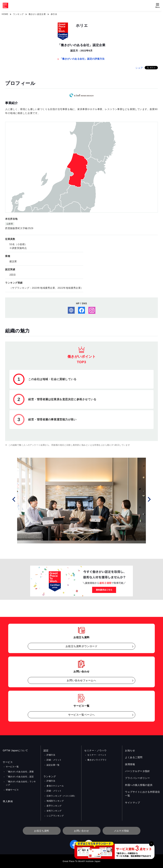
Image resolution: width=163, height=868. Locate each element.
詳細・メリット (54, 760)
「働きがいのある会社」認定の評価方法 (82, 59)
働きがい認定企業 (37, 14)
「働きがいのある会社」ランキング (21, 783)
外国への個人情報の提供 (139, 785)
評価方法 (51, 755)
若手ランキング (54, 806)
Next (149, 499)
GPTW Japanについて (15, 750)
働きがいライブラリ (97, 760)
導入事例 (8, 801)
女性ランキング (54, 811)
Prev (14, 499)
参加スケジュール (55, 786)
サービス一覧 (12, 767)
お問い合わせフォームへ (81, 680)
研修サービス (12, 790)
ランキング (18, 14)
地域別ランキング (55, 801)
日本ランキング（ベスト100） (61, 796)
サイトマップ (132, 803)
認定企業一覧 (53, 765)
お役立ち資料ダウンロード (82, 646)
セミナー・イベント (97, 755)
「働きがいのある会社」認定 (20, 777)
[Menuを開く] (158, 5)
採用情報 (130, 764)
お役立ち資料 (42, 831)
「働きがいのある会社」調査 (20, 772)
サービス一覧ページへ (81, 715)
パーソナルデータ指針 (137, 771)
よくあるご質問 (134, 757)
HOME (5, 14)
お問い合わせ (81, 831)
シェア (139, 68)
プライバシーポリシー (137, 778)
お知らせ (130, 750)
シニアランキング (55, 816)
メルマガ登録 (121, 831)
